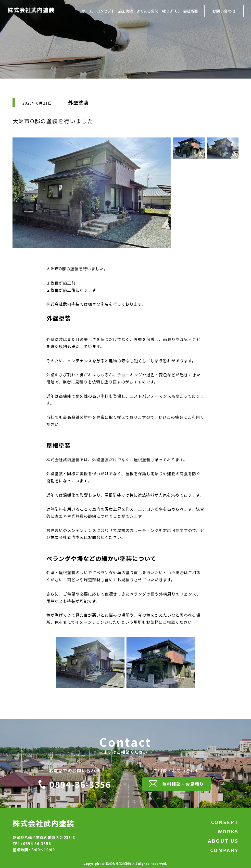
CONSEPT (225, 822)
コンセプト (106, 11)
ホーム (87, 11)
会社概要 (190, 11)
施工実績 (125, 11)
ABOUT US (171, 11)
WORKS (228, 831)
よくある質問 (147, 11)
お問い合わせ (224, 11)
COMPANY (224, 850)
